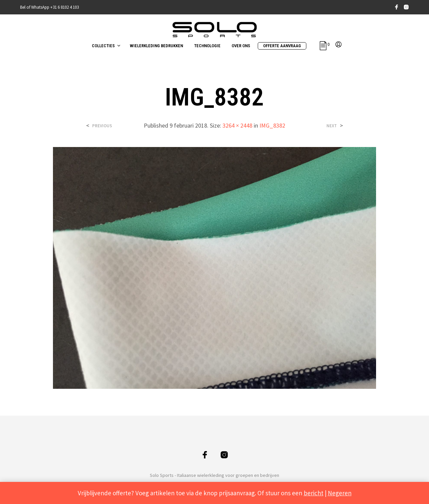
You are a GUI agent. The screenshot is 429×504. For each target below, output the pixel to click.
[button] (325, 45)
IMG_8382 (272, 125)
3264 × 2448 (237, 125)
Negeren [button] (340, 493)
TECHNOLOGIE (207, 46)
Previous (102, 126)
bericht (314, 493)
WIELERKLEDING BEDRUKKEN (156, 46)
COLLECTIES (103, 46)
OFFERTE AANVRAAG (282, 46)
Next (332, 126)
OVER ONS (241, 46)
